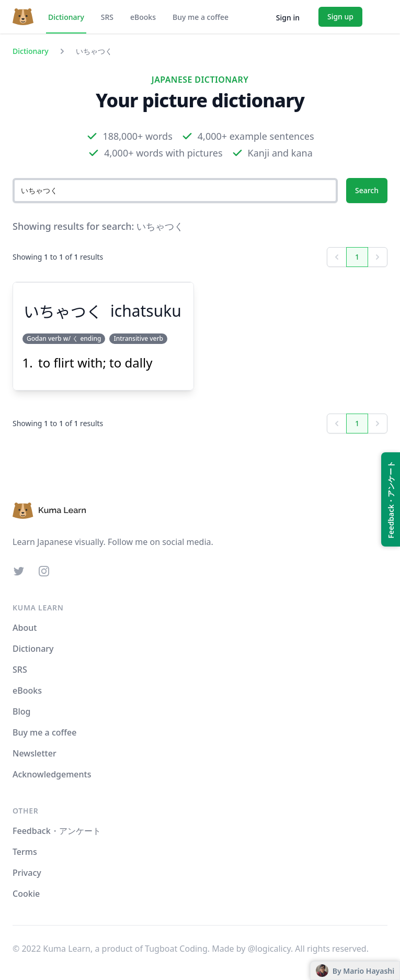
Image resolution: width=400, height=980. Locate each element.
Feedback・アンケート (57, 831)
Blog (21, 711)
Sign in (288, 18)
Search (367, 190)
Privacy (27, 873)
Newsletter (35, 753)
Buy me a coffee (201, 17)
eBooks (143, 17)
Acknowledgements (52, 774)
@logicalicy (269, 949)
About (25, 628)
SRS (107, 17)
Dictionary (66, 17)
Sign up (340, 16)
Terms (25, 852)
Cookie (26, 894)
